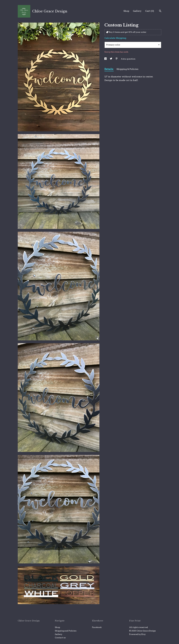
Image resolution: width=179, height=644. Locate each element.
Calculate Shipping (115, 38)
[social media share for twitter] (111, 59)
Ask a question (128, 59)
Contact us (60, 638)
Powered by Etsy (137, 634)
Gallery (137, 11)
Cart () (150, 11)
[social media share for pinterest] (117, 59)
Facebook (97, 627)
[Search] (160, 11)
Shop (126, 11)
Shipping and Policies (66, 631)
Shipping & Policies (127, 69)
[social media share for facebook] (106, 59)
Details (109, 69)
